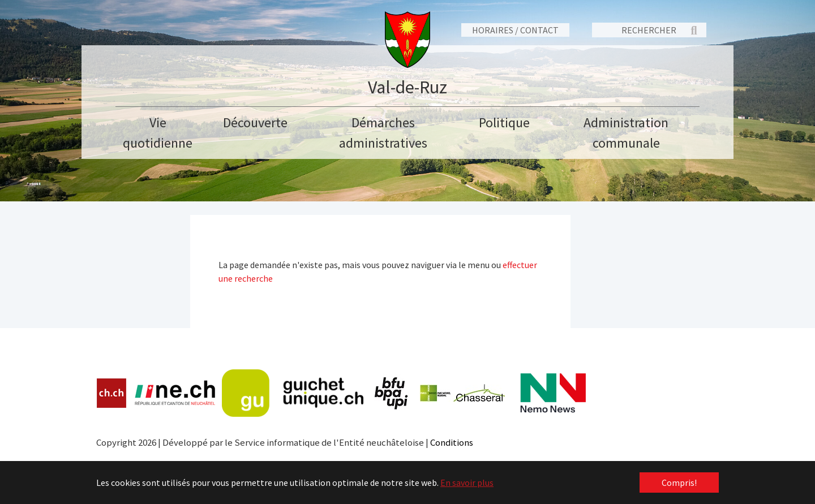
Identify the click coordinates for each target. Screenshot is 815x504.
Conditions (452, 442)
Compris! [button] (679, 483)
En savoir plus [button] (467, 483)
